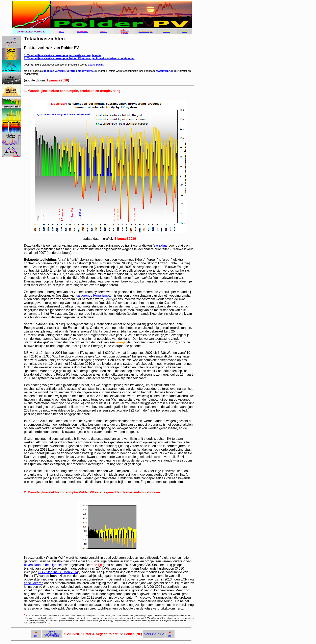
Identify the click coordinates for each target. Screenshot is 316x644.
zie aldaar (161, 245)
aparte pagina (96, 65)
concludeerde (34, 583)
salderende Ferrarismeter (94, 295)
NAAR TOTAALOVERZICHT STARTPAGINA (52, 634)
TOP (36, 636)
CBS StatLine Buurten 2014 (58, 572)
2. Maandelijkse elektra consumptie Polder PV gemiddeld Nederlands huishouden (79, 58)
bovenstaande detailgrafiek (43, 565)
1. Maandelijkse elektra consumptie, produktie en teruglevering (63, 55)
